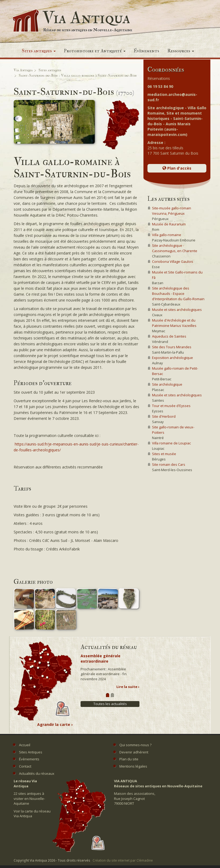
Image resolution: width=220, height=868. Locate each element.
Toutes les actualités (110, 704)
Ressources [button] (181, 51)
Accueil (25, 745)
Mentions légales (133, 766)
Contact (25, 766)
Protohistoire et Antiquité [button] (95, 51)
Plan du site (129, 759)
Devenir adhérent (134, 752)
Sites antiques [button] (39, 51)
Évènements (146, 51)
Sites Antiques (31, 752)
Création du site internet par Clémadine (123, 860)
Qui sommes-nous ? (135, 745)
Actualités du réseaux (37, 773)
